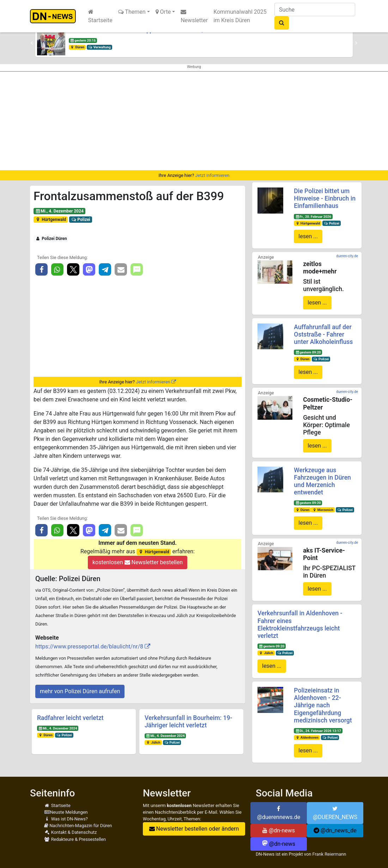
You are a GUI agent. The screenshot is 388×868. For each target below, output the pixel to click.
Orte (163, 12)
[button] (32, 43)
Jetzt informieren (212, 175)
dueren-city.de (347, 256)
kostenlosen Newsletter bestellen (138, 562)
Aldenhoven (307, 737)
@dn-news (279, 830)
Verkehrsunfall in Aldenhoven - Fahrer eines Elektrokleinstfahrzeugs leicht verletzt (300, 624)
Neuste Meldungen (66, 812)
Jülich (153, 742)
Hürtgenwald (51, 220)
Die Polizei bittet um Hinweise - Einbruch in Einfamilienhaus (325, 198)
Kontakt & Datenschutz (70, 832)
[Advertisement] (194, 121)
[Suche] (315, 10)
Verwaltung (99, 47)
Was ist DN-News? (66, 819)
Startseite (100, 16)
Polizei (81, 220)
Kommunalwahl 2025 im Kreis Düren (240, 16)
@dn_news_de (335, 830)
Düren (77, 47)
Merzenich (323, 510)
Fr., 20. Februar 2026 (313, 217)
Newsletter (194, 16)
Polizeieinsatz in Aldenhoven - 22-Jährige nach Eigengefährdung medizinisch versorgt (323, 705)
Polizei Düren (51, 239)
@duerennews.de (279, 813)
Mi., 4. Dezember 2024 (59, 211)
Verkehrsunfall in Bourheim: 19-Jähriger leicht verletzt (188, 722)
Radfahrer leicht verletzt (70, 718)
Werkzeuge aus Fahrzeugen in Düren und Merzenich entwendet (322, 481)
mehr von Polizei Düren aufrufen (80, 691)
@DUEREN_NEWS (335, 813)
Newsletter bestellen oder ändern (194, 829)
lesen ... (308, 236)
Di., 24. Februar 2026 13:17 (318, 731)
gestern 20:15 (83, 40)
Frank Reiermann (329, 854)
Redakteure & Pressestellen (75, 839)
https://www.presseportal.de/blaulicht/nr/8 (89, 647)
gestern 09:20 (308, 352)
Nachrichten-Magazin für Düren (78, 826)
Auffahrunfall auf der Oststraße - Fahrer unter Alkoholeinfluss (323, 334)
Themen (132, 12)
